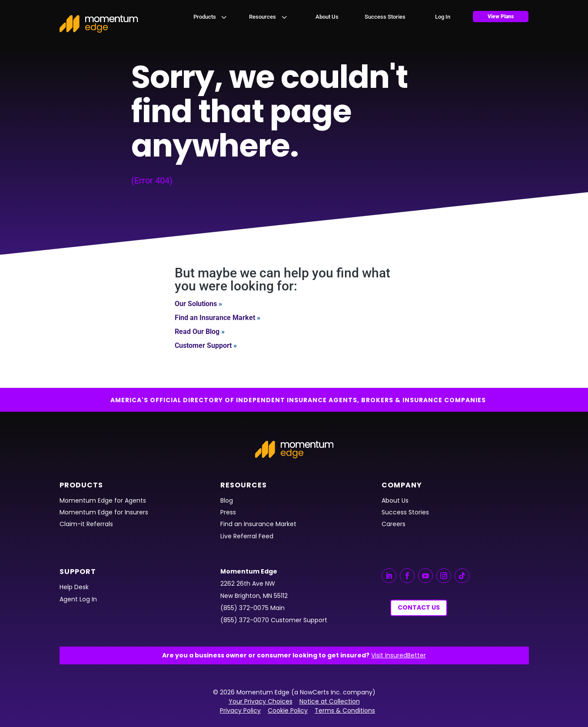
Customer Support (203, 345)
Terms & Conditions (345, 710)
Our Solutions (196, 304)
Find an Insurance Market (215, 318)
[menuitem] (211, 17)
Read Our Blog (197, 332)
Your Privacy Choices (261, 701)
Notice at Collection (330, 701)
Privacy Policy (240, 710)
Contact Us (419, 607)
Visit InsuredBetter (399, 655)
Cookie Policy (288, 710)
